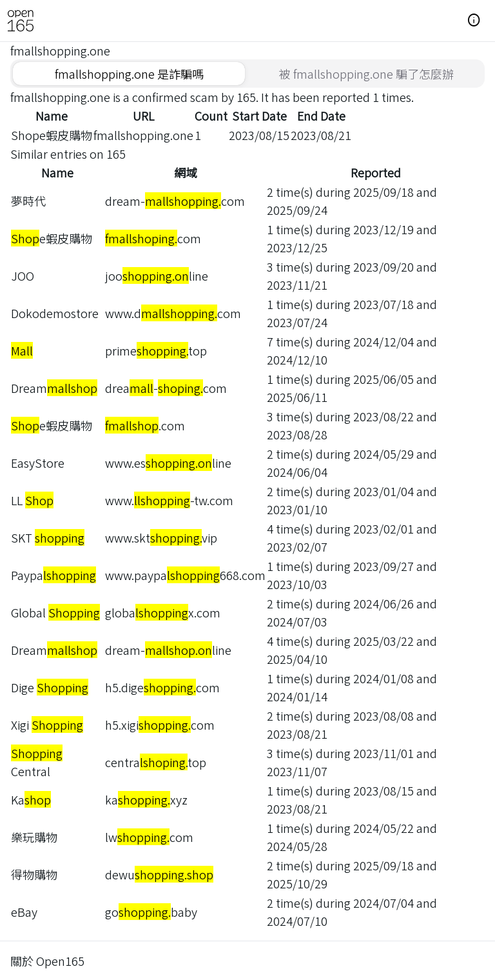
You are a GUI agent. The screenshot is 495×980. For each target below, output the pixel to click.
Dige (50, 687)
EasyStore (38, 463)
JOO (23, 275)
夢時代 (28, 201)
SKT (48, 537)
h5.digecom (162, 687)
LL (32, 500)
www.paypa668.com (185, 575)
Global (55, 612)
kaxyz (146, 799)
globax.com (163, 612)
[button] (474, 21)
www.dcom (173, 313)
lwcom (149, 837)
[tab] (129, 74)
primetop (156, 350)
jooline (157, 275)
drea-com (166, 388)
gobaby (151, 912)
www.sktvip (161, 537)
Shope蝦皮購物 (52, 135)
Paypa (53, 575)
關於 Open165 (47, 961)
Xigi (47, 725)
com (153, 238)
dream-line (168, 650)
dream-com (175, 201)
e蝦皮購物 (52, 238)
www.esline (168, 463)
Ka (31, 799)
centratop (156, 762)
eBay (24, 912)
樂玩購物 (34, 837)
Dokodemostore (55, 313)
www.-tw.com (169, 500)
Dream (54, 388)
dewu (159, 874)
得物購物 (34, 874)
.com (145, 425)
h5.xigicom (160, 725)
